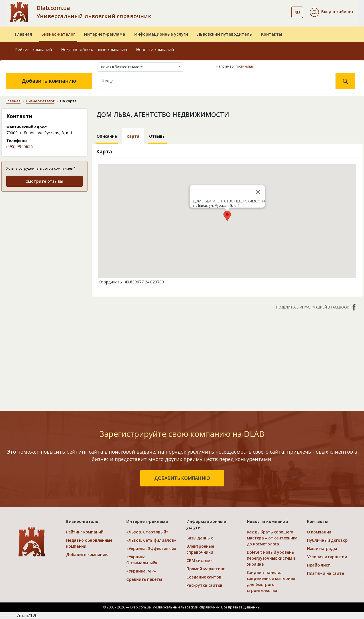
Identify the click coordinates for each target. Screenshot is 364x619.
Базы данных (200, 538)
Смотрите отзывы (44, 181)
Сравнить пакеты (144, 579)
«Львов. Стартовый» (147, 532)
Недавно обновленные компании (94, 49)
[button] (332, 12)
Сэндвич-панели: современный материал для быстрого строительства (271, 581)
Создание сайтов (204, 577)
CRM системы (200, 560)
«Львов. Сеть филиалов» (151, 540)
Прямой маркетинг (206, 569)
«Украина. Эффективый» (151, 548)
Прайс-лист (319, 565)
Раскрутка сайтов (205, 585)
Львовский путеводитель (225, 34)
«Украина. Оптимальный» (142, 560)
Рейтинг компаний (33, 49)
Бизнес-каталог (58, 34)
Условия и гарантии (327, 557)
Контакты (272, 34)
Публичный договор (327, 540)
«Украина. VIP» (141, 571)
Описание (107, 136)
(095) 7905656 (20, 146)
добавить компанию (182, 478)
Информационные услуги (161, 34)
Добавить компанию (49, 81)
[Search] (217, 81)
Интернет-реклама (105, 34)
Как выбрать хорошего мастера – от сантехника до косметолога (272, 538)
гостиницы (245, 66)
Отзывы (157, 136)
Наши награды (322, 548)
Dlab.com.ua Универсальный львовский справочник (94, 12)
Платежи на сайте (326, 573)
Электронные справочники (200, 549)
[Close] (258, 192)
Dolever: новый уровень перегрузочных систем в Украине (271, 558)
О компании (319, 532)
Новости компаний (155, 49)
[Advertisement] (227, 357)
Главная (24, 34)
